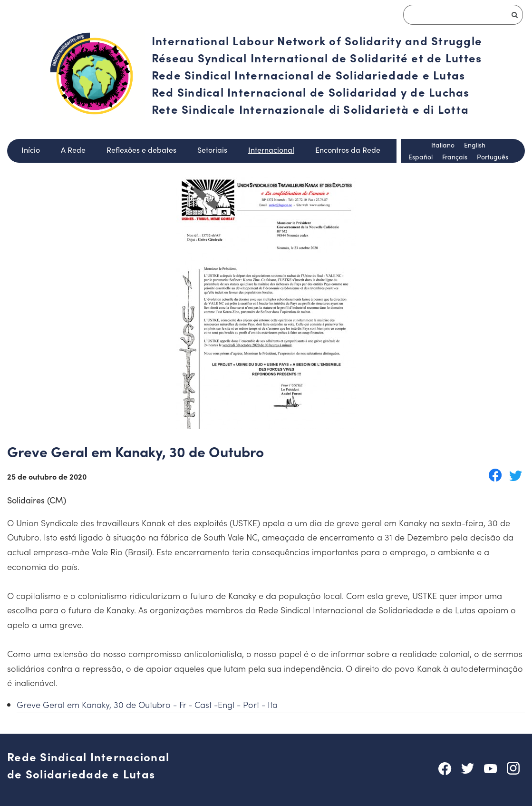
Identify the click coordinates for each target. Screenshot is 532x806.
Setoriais (212, 150)
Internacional (271, 150)
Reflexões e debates (141, 150)
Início (31, 150)
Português (493, 157)
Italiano (443, 145)
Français (455, 157)
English (475, 145)
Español (421, 157)
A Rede (73, 150)
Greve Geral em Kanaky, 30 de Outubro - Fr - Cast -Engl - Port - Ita (147, 704)
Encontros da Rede (348, 150)
